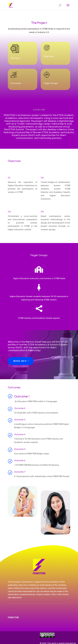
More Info (20, 361)
